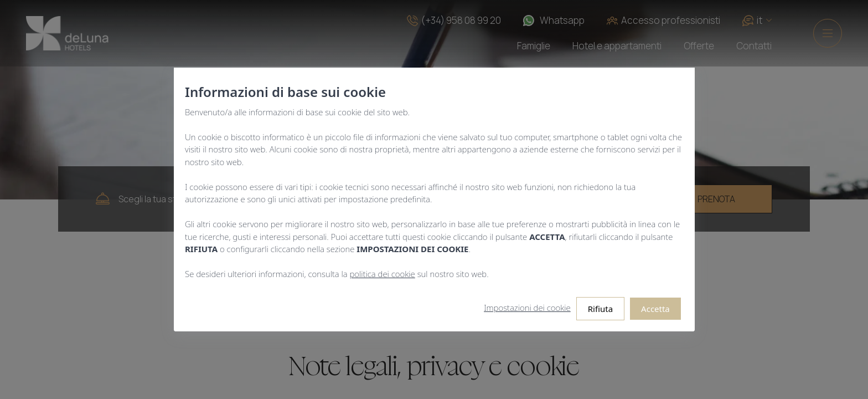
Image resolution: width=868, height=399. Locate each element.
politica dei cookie (382, 274)
